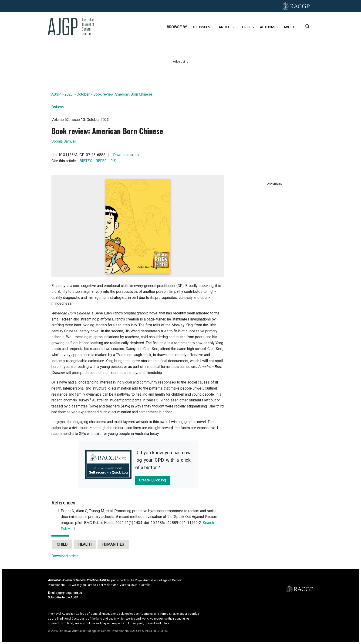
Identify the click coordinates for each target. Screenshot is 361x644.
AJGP (56, 94)
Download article (127, 155)
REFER (101, 161)
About (289, 27)
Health (85, 544)
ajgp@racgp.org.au (69, 593)
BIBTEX (86, 161)
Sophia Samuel (64, 141)
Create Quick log (153, 480)
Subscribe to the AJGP (63, 597)
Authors (268, 27)
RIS (113, 161)
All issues (201, 27)
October (83, 94)
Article (225, 27)
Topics (246, 27)
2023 (69, 94)
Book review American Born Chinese (123, 94)
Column (57, 107)
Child (62, 544)
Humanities (113, 544)
